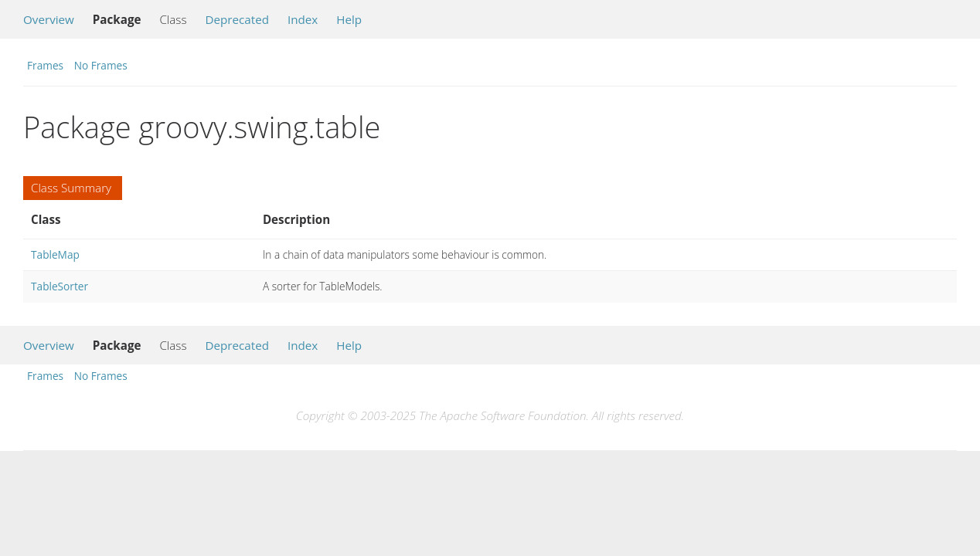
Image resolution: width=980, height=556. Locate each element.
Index (303, 19)
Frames (45, 65)
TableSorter (60, 286)
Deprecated (237, 19)
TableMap (55, 254)
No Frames (101, 65)
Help (349, 19)
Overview (49, 19)
